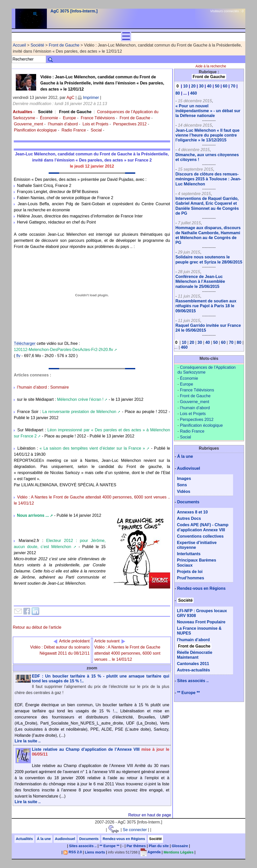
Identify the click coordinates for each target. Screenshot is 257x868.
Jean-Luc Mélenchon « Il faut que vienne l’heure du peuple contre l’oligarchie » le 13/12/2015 (208, 135)
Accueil (19, 45)
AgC (70, 98)
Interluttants (189, 554)
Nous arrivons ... (35, 515)
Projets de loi (190, 572)
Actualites (22, 112)
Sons (182, 485)
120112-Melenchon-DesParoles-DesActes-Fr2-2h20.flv (63, 350)
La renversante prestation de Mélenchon (79, 412)
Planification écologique (35, 130)
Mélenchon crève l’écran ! (80, 399)
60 (225, 86)
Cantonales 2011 (193, 664)
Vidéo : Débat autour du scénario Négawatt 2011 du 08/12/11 (60, 647)
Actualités (24, 839)
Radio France (74, 130)
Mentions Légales (178, 852)
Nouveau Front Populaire (201, 622)
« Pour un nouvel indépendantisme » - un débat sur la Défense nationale (208, 111)
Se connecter (135, 830)
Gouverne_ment (29, 124)
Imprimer (88, 98)
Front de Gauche (64, 45)
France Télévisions (98, 118)
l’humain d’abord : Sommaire (43, 387)
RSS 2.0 (73, 852)
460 (194, 93)
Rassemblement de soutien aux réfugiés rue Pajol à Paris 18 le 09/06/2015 (206, 306)
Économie (49, 118)
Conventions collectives (200, 536)
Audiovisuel (189, 468)
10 (185, 86)
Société (37, 45)
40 (209, 86)
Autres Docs (189, 518)
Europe (70, 118)
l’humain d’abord (63, 124)
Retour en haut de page (150, 815)
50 (217, 86)
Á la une (185, 456)
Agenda (151, 852)
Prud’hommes (191, 578)
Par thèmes (136, 846)
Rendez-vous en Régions (201, 588)
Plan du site (159, 846)
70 (233, 86)
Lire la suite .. (28, 741)
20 (193, 86)
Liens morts (95, 852)
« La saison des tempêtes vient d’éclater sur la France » (92, 448)
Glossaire (180, 846)
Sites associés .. (193, 681)
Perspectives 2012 (130, 124)
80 (178, 93)
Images (184, 479)
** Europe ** (188, 693)
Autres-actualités (194, 670)
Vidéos (184, 491)
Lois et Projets (95, 124)
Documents (188, 502)
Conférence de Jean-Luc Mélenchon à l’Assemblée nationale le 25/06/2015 (200, 281)
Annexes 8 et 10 (192, 512)
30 (201, 86)
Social (96, 130)
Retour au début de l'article (37, 627)
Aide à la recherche (211, 66)
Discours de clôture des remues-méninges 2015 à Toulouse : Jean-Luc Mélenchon (208, 179)
